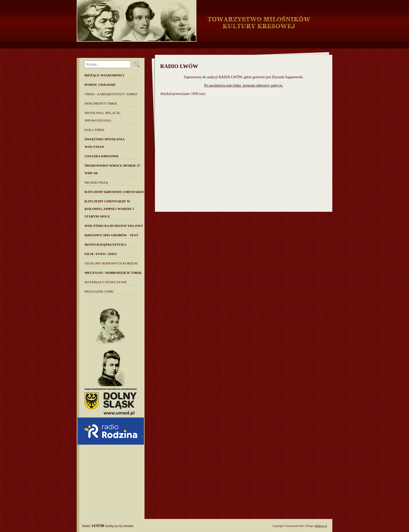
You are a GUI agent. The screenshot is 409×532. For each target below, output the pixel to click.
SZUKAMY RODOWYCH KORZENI (111, 263)
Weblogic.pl (321, 526)
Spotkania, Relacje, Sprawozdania (103, 117)
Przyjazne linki (99, 291)
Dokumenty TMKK (101, 103)
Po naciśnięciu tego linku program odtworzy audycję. (244, 85)
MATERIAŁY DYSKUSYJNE (106, 282)
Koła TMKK (95, 130)
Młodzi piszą (96, 182)
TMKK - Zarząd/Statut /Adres (111, 94)
